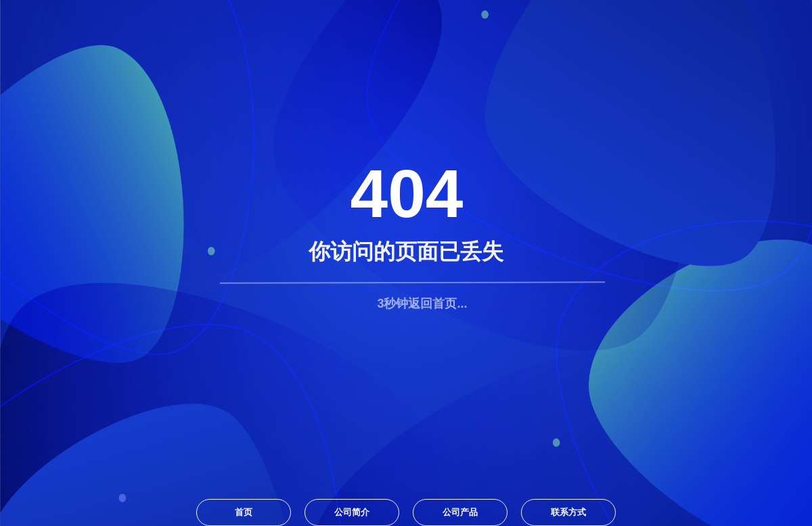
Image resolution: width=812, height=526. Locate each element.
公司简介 (352, 512)
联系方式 (568, 512)
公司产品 (460, 512)
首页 (244, 512)
